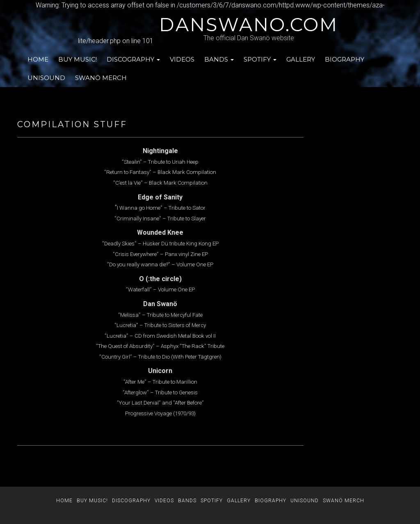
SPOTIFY (260, 59)
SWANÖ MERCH (101, 78)
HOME (38, 59)
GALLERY (301, 59)
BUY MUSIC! (78, 59)
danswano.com (249, 25)
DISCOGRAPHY (133, 59)
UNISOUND (46, 78)
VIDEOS (182, 59)
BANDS (219, 59)
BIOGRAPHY (345, 59)
